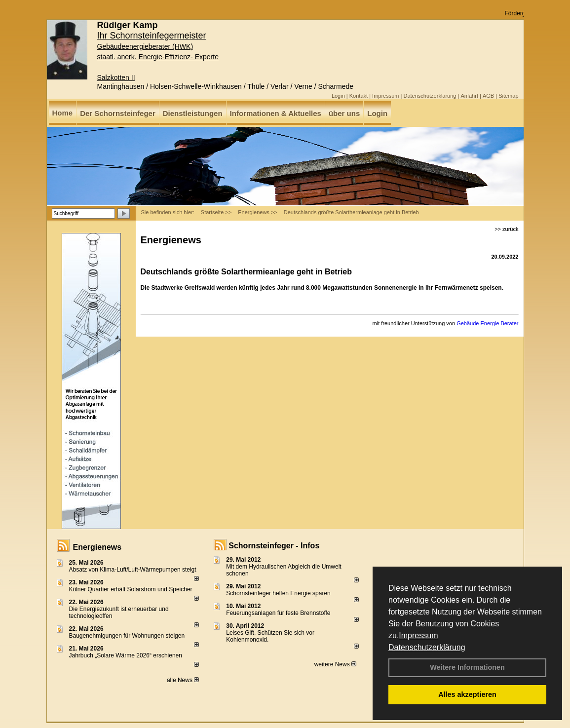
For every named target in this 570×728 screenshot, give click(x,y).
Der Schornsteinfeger (118, 113)
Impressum (418, 635)
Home (63, 113)
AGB (488, 96)
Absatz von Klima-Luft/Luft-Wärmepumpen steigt (133, 570)
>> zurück (506, 229)
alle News (183, 680)
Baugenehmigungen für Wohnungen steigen (127, 636)
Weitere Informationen (467, 667)
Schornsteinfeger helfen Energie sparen (278, 593)
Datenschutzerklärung (427, 647)
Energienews (97, 547)
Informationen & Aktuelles (276, 113)
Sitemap (508, 96)
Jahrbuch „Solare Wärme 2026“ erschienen (126, 655)
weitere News (335, 664)
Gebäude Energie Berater (487, 323)
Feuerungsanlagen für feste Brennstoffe (278, 613)
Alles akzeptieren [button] (467, 694)
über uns (344, 113)
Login (338, 96)
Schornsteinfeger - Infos (274, 546)
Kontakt (359, 96)
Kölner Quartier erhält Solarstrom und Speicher (131, 589)
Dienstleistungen (193, 113)
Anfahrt (469, 96)
